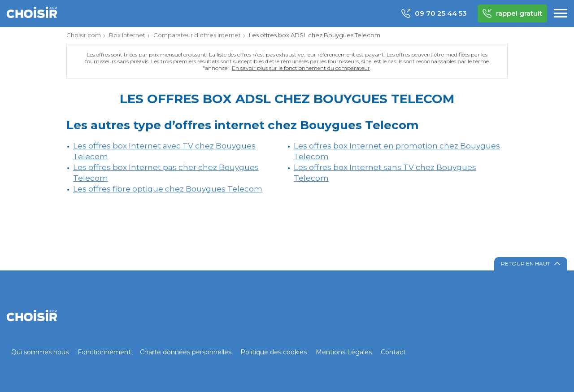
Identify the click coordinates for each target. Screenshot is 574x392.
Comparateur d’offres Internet (197, 35)
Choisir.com (84, 35)
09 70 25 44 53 (434, 13)
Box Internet (127, 35)
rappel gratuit (512, 13)
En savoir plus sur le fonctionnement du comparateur (301, 68)
